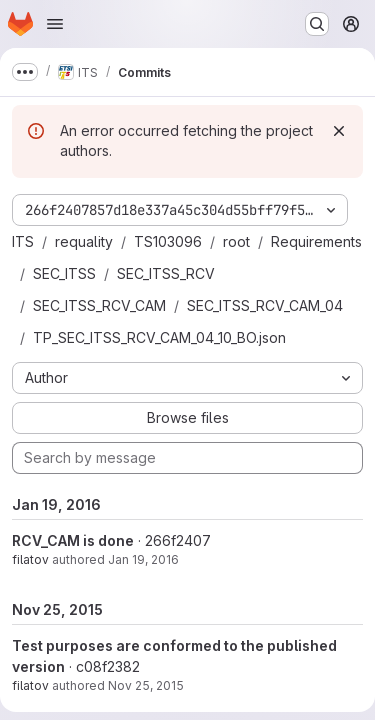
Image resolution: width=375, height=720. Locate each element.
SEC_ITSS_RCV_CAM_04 (265, 305)
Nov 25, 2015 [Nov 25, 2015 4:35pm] (146, 685)
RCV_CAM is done (73, 540)
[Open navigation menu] (55, 24)
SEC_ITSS (64, 273)
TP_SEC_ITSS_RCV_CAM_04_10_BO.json (159, 337)
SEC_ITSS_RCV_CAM (99, 305)
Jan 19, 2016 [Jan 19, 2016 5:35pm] (143, 559)
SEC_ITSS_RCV (166, 273)
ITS (23, 241)
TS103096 (168, 241)
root (236, 241)
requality (84, 241)
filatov (30, 559)
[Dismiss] (339, 131)
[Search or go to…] (317, 24)
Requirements (316, 241)
